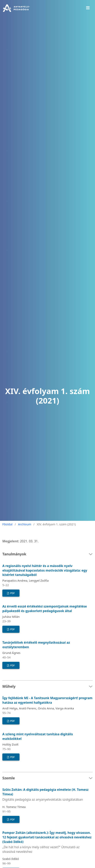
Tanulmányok (14, 554)
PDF (12, 593)
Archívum (25, 524)
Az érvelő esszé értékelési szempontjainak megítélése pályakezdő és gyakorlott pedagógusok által (45, 609)
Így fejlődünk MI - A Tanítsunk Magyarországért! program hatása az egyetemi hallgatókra (47, 700)
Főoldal (7, 524)
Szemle (9, 778)
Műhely (9, 686)
